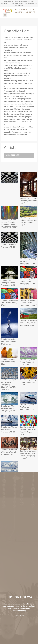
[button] (5, 15)
